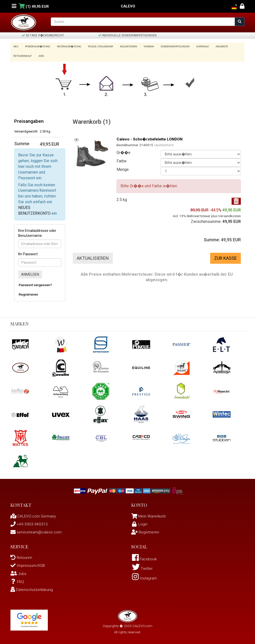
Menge (123, 168)
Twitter (142, 567)
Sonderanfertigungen (170, 46)
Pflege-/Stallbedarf (98, 46)
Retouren (22, 556)
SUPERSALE (196, 46)
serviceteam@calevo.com (37, 531)
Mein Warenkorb (152, 515)
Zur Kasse (225, 256)
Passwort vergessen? (35, 283)
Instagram (145, 577)
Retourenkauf (23, 54)
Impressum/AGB (28, 564)
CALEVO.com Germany (34, 515)
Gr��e (124, 151)
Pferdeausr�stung (37, 46)
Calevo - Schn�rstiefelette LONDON (151, 138)
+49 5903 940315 (29, 523)
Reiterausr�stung (67, 46)
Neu (16, 46)
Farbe (122, 159)
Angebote (215, 46)
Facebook (145, 558)
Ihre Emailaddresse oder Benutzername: (37, 231)
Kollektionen (125, 46)
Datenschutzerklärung (32, 588)
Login (140, 523)
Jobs (40, 54)
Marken (145, 46)
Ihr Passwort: (28, 253)
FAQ (17, 580)
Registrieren (28, 293)
